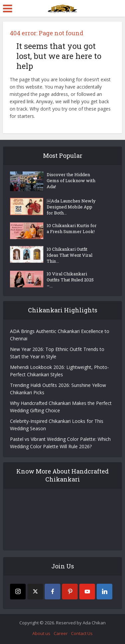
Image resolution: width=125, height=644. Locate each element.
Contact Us (82, 633)
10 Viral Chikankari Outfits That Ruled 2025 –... (70, 280)
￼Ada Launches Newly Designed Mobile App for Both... (71, 207)
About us (41, 633)
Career (61, 633)
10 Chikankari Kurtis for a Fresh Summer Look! (72, 228)
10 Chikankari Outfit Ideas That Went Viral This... (69, 255)
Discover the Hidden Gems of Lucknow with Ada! (71, 180)
